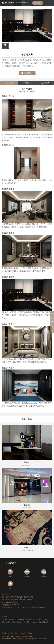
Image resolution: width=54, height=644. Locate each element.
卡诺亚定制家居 (43, 622)
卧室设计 (12, 619)
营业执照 (30, 633)
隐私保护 (24, 633)
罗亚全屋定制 (30, 619)
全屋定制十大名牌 (17, 622)
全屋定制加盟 (6, 622)
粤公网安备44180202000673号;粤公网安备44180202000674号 (29, 639)
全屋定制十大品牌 (41, 619)
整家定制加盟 (20, 619)
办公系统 (11, 633)
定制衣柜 (34, 622)
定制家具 (27, 622)
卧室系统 (4, 619)
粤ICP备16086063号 (7, 639)
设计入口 (4, 633)
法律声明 (17, 633)
